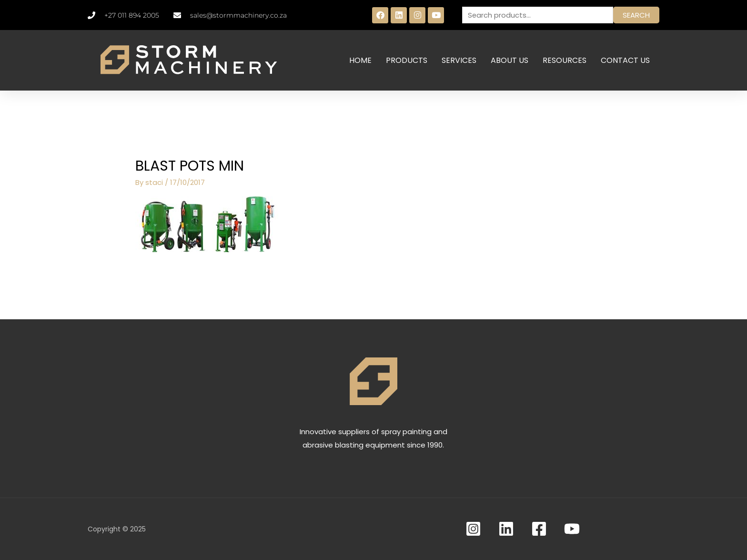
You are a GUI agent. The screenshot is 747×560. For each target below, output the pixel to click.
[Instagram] (473, 529)
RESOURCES (565, 60)
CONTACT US (625, 60)
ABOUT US (510, 60)
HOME (360, 60)
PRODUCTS (407, 60)
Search (636, 15)
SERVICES (459, 60)
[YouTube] (572, 529)
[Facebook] (539, 529)
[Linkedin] (506, 529)
